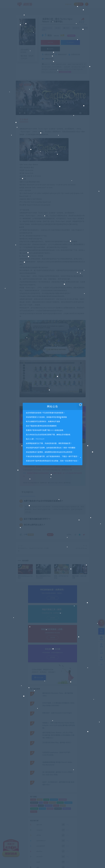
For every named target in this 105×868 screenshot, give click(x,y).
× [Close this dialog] (80, 405)
